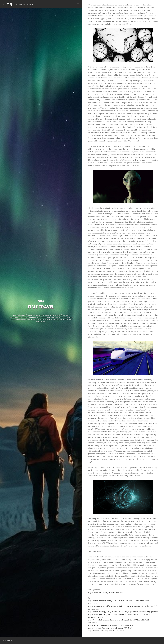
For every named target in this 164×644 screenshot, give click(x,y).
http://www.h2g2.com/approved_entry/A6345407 (110, 628)
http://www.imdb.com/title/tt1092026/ (105, 592)
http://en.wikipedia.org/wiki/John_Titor (106, 631)
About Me (30, 4)
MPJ (9, 4)
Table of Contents (20, 4)
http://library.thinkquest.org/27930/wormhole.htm (110, 625)
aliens (41, 301)
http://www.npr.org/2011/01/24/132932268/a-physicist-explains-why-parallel (123, 612)
